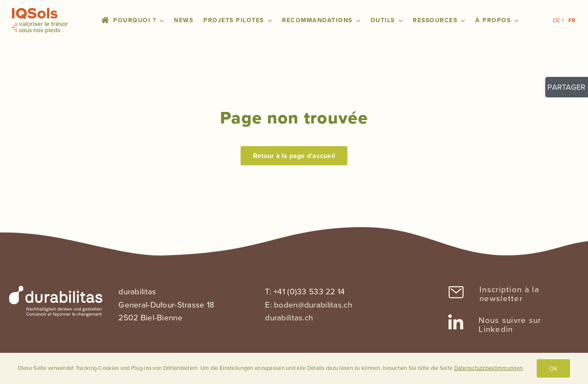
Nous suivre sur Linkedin (510, 325)
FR (572, 20)
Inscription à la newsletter (509, 294)
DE (557, 20)
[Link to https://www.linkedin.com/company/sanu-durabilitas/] (456, 323)
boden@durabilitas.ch (313, 305)
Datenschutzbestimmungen (489, 368)
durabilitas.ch (289, 318)
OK (553, 368)
